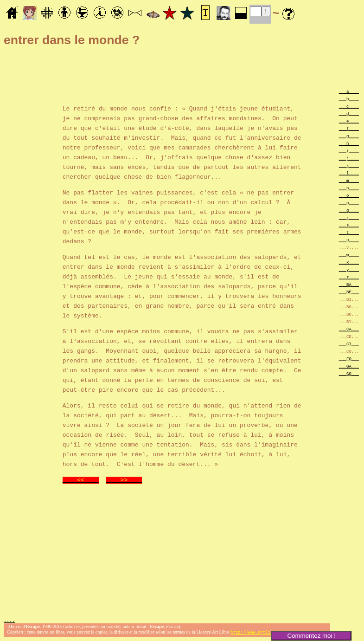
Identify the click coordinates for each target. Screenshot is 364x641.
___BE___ (349, 292)
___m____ (349, 180)
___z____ (349, 277)
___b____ (349, 99)
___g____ (349, 136)
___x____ (349, 262)
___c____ (349, 106)
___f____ (349, 128)
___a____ (349, 91)
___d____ (349, 113)
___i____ (349, 151)
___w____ (349, 255)
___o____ (349, 195)
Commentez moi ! (311, 636)
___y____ (349, 269)
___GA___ (349, 366)
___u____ (349, 240)
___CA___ (349, 329)
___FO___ (349, 359)
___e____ (349, 121)
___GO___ (349, 373)
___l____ (349, 173)
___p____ (349, 203)
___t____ (349, 232)
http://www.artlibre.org (259, 633)
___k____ (349, 165)
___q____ (349, 210)
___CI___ (349, 344)
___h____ (349, 143)
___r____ (349, 217)
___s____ (349, 225)
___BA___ (349, 284)
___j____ (349, 158)
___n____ (349, 188)
